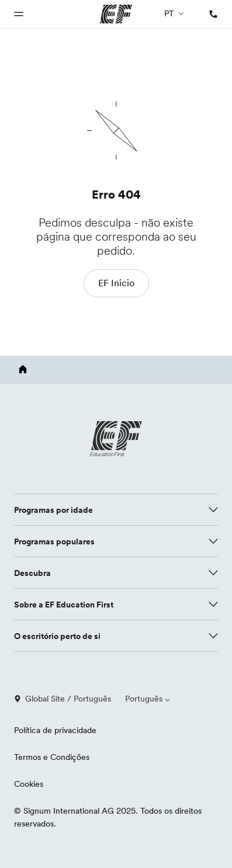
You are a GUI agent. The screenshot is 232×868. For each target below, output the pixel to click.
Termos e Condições (52, 757)
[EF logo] (116, 439)
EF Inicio (116, 283)
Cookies (29, 784)
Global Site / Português (63, 699)
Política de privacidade (55, 730)
